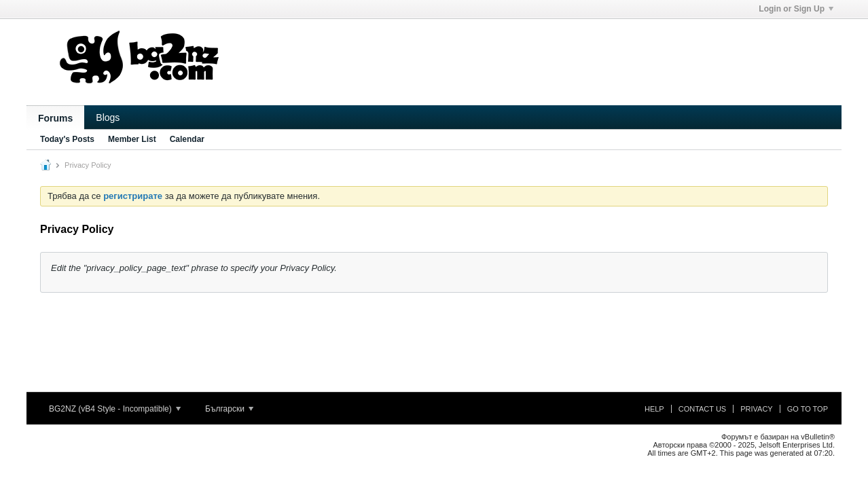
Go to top (808, 409)
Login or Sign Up (796, 9)
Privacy (756, 409)
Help (654, 409)
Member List (132, 139)
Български (229, 409)
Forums (55, 118)
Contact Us (703, 409)
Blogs (108, 117)
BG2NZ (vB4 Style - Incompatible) (115, 409)
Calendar (187, 139)
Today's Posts (67, 139)
